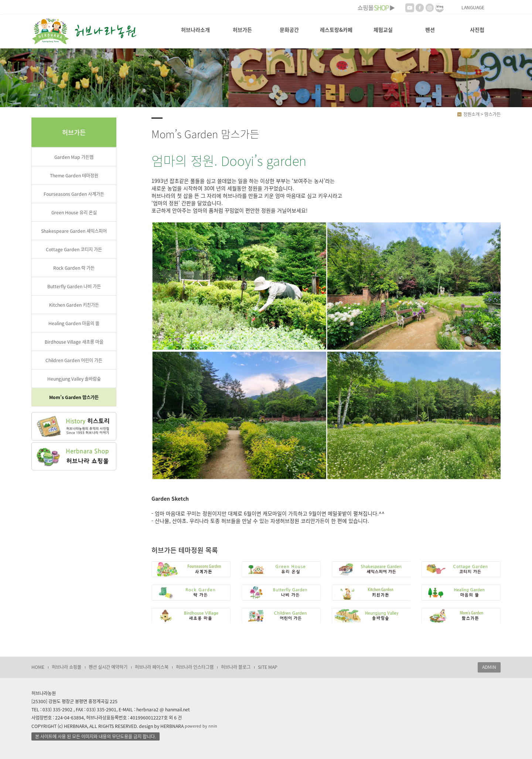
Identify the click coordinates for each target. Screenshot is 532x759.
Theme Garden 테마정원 (74, 176)
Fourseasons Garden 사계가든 (74, 194)
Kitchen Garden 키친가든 (74, 305)
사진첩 (477, 30)
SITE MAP (268, 667)
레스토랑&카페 (336, 30)
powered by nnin (201, 726)
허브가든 (242, 30)
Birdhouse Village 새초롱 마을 (74, 342)
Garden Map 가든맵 (74, 157)
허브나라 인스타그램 (195, 667)
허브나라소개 (195, 30)
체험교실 (383, 30)
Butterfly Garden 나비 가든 (74, 286)
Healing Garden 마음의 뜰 (74, 323)
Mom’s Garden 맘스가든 (74, 397)
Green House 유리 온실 (74, 212)
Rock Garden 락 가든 (74, 268)
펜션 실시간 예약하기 (108, 667)
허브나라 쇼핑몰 (66, 667)
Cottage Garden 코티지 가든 (74, 249)
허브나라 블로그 (236, 667)
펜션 (430, 30)
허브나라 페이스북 (152, 667)
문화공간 (289, 30)
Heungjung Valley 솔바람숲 (74, 379)
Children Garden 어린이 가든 (74, 360)
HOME (38, 667)
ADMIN (489, 667)
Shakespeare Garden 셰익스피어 (74, 231)
